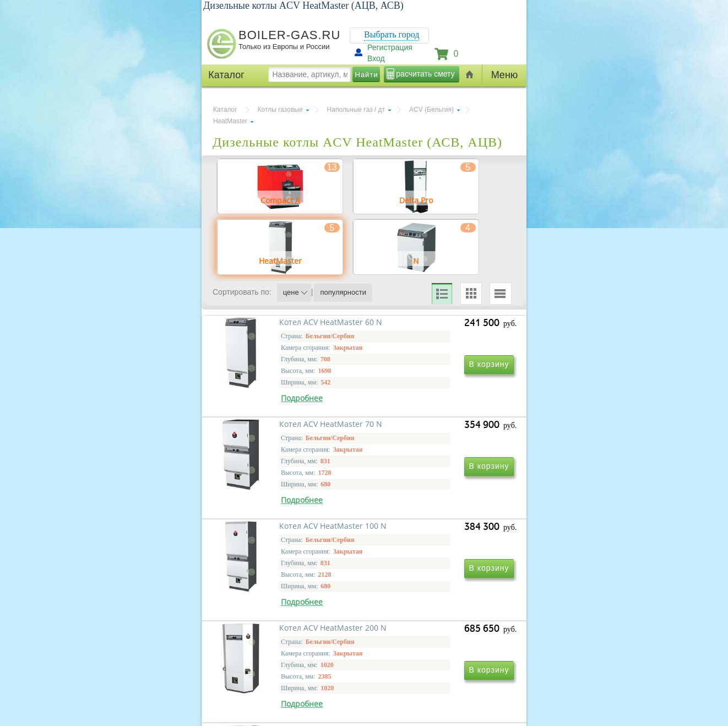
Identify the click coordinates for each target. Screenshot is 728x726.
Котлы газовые (280, 110)
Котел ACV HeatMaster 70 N (433, 429)
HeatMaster (230, 121)
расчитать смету (425, 74)
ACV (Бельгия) (431, 110)
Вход (376, 58)
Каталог (225, 110)
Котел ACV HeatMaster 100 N (286, 588)
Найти (367, 75)
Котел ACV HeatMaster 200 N (435, 588)
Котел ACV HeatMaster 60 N (283, 429)
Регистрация (390, 47)
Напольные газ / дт (356, 110)
